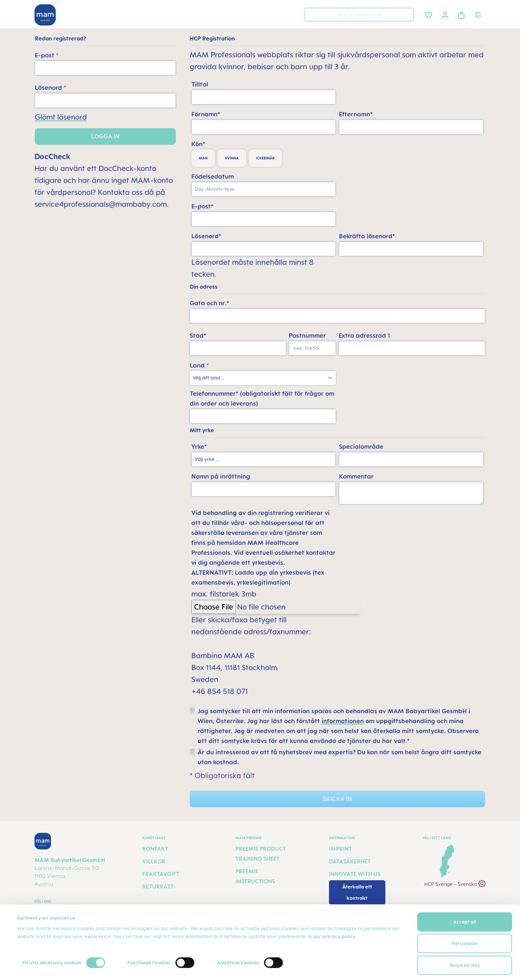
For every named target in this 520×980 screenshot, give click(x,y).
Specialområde (361, 446)
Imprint (340, 849)
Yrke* (199, 446)
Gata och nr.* (209, 303)
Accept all (465, 888)
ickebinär (265, 158)
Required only (465, 931)
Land (199, 365)
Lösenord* (206, 236)
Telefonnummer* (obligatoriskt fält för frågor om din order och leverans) (262, 398)
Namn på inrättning (221, 476)
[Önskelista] (428, 14)
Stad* (198, 335)
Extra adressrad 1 (364, 335)
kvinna (232, 158)
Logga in (105, 136)
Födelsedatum (213, 176)
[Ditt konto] (445, 14)
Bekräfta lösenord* (367, 236)
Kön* (198, 144)
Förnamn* (206, 114)
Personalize (465, 910)
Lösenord (51, 87)
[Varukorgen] (461, 14)
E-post (47, 55)
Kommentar (356, 476)
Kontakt (155, 849)
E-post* (202, 206)
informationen (343, 721)
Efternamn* (356, 114)
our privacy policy (335, 903)
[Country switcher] (479, 15)
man (203, 158)
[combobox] (359, 15)
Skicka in (337, 799)
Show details (31, 967)
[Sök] (407, 14)
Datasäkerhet (350, 861)
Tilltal (200, 84)
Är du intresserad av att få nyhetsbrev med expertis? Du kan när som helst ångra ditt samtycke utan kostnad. (340, 757)
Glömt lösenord (61, 117)
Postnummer (307, 335)
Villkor (154, 861)
